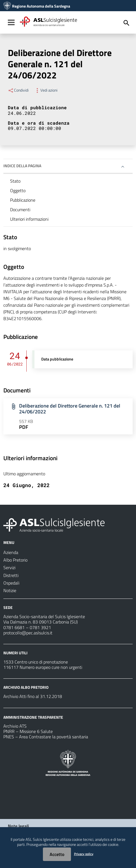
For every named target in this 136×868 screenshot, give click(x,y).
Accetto (57, 854)
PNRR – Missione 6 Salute (28, 731)
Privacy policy (84, 854)
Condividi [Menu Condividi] (18, 90)
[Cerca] (126, 23)
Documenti (20, 210)
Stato (15, 181)
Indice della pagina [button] (22, 166)
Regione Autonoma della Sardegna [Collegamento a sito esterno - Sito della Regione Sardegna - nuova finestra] (41, 6)
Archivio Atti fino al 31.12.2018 (33, 696)
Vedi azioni (46, 90)
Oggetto (18, 190)
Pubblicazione (23, 200)
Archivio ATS (15, 726)
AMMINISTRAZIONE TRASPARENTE (33, 717)
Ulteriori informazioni (29, 219)
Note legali (18, 826)
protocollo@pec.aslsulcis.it (28, 633)
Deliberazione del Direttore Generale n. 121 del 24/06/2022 (70, 409)
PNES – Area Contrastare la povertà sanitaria (46, 737)
